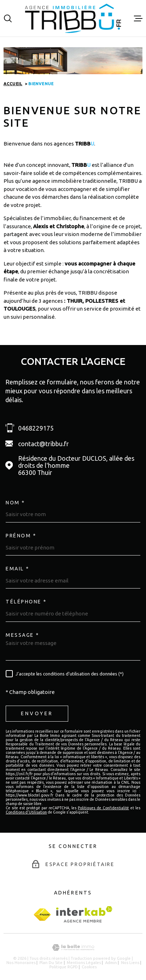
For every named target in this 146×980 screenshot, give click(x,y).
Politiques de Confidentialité (103, 808)
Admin (111, 963)
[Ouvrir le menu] (138, 18)
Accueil (13, 84)
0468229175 (36, 428)
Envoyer (37, 713)
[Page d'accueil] (73, 18)
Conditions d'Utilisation (26, 812)
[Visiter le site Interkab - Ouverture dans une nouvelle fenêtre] (84, 914)
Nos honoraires (21, 963)
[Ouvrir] (8, 18)
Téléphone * (26, 602)
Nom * (15, 503)
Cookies (89, 967)
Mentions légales (84, 963)
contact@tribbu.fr (44, 444)
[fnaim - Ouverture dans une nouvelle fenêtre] (42, 915)
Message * (23, 635)
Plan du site (51, 963)
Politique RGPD (64, 967)
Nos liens (130, 963)
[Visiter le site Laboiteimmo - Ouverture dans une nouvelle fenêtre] (73, 948)
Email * (18, 569)
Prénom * (21, 536)
